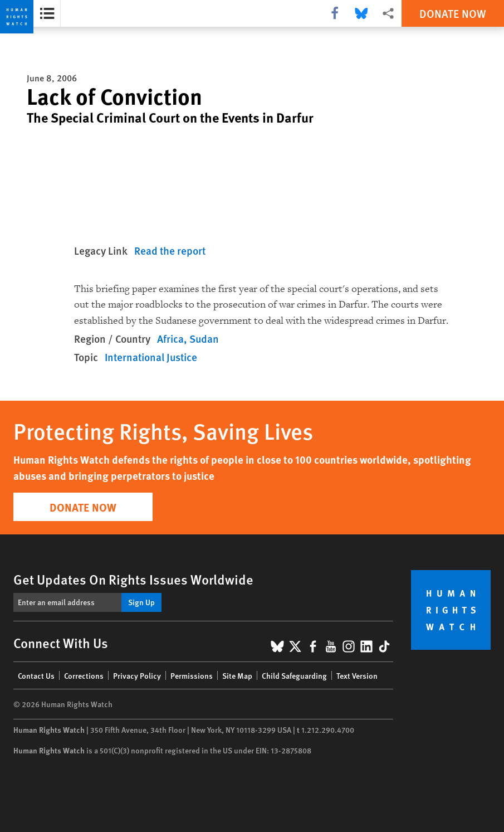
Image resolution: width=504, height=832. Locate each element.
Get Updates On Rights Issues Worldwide (133, 579)
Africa (170, 339)
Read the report (170, 250)
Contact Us (36, 675)
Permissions (192, 675)
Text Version (357, 675)
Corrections (84, 675)
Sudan (204, 339)
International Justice (151, 357)
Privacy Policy (137, 675)
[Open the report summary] (47, 13)
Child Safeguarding (294, 675)
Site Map (237, 675)
